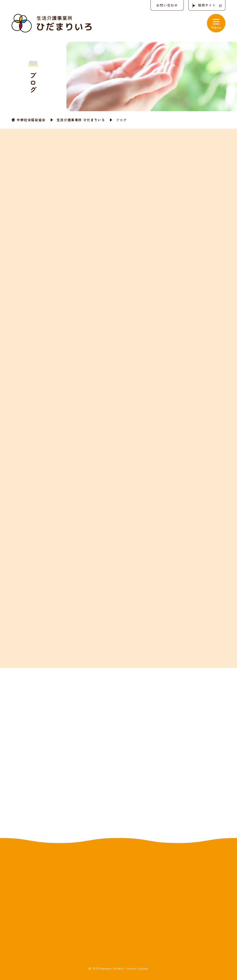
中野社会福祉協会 (31, 120)
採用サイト (207, 5)
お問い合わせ (167, 5)
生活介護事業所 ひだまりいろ (81, 120)
